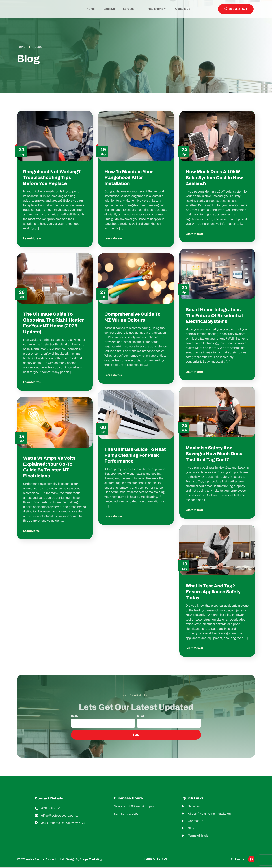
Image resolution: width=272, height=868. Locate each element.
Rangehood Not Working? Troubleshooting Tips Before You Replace (52, 178)
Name (75, 716)
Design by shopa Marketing (84, 859)
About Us (110, 9)
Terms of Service (155, 859)
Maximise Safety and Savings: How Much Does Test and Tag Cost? (214, 454)
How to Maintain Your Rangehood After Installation (129, 178)
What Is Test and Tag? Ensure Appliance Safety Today (213, 592)
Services (130, 9)
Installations (155, 9)
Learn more (32, 238)
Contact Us (180, 9)
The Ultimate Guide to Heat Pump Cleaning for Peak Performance (135, 455)
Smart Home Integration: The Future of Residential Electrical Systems (214, 315)
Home (93, 9)
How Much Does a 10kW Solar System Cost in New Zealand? (214, 178)
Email (140, 716)
